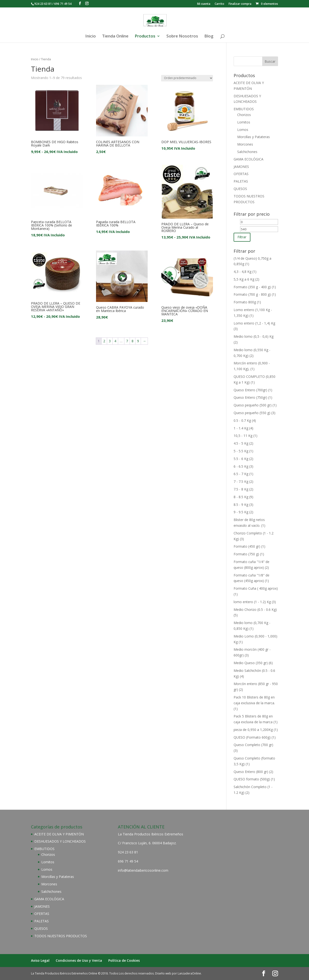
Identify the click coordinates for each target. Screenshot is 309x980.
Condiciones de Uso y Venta (79, 960)
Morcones (245, 144)
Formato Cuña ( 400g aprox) (256, 588)
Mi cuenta (204, 4)
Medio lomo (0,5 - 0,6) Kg (254, 336)
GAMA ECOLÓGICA (248, 159)
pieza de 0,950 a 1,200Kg (253, 730)
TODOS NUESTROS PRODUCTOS (61, 936)
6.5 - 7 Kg (241, 474)
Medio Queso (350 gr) (251, 663)
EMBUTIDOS (244, 109)
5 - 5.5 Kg (241, 451)
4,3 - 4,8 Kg (242, 272)
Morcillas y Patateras (254, 137)
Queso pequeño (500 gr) (253, 405)
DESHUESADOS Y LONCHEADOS (60, 841)
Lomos (243, 130)
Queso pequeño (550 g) (252, 413)
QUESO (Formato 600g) (252, 737)
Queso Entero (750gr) (250, 397)
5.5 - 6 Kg (241, 459)
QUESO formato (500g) (252, 779)
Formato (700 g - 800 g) (252, 294)
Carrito (219, 4)
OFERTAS (241, 174)
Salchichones (247, 152)
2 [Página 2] (104, 341)
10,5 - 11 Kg (243, 436)
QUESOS (240, 189)
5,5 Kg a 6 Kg (244, 279)
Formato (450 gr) (247, 546)
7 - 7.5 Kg (241, 481)
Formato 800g (245, 302)
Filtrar (242, 237)
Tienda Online (115, 37)
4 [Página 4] (115, 341)
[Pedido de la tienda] (187, 78)
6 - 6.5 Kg (241, 466)
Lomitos (244, 122)
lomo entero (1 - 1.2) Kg (252, 602)
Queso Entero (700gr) (250, 390)
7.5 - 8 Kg (241, 489)
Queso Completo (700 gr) (253, 745)
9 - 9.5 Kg (241, 512)
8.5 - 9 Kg (241, 505)
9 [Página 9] (138, 341)
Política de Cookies (124, 960)
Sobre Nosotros (182, 37)
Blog (209, 37)
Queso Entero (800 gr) (251, 772)
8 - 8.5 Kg (241, 497)
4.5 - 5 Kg (241, 443)
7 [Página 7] (127, 341)
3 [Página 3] (110, 341)
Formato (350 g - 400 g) (252, 287)
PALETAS (241, 181)
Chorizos (244, 115)
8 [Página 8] (133, 341)
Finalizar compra (240, 4)
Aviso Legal (40, 960)
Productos (145, 37)
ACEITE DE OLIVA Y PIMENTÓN (59, 834)
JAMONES (241, 167)
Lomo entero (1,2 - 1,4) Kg (254, 323)
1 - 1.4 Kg (241, 428)
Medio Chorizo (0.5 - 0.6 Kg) (255, 609)
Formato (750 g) (246, 554)
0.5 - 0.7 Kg (242, 420)
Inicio (91, 37)
